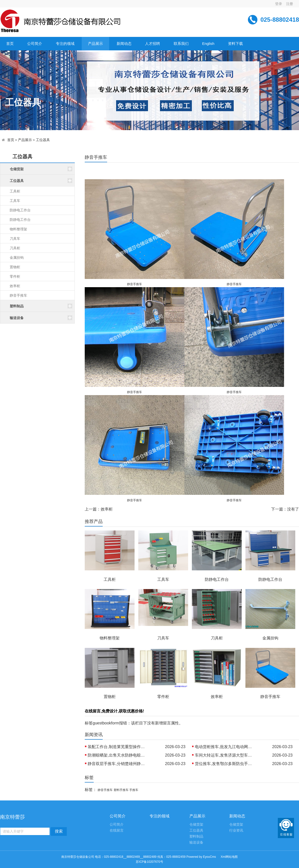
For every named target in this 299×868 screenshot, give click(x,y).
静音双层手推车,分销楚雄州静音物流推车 (118, 764)
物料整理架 (18, 229)
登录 (279, 4)
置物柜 (15, 267)
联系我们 (181, 43)
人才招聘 (152, 43)
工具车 (15, 201)
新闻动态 (124, 43)
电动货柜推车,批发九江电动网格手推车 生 (225, 747)
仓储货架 (196, 825)
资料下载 (235, 43)
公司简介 (35, 43)
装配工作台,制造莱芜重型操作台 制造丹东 (118, 747)
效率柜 (15, 286)
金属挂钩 (17, 258)
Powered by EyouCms (201, 857)
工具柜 (15, 191)
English (208, 43)
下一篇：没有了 (285, 509)
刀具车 (15, 239)
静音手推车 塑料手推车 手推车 (118, 790)
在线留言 (117, 830)
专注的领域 (65, 43)
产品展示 (95, 43)
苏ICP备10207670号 (149, 862)
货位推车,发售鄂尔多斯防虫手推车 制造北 (225, 764)
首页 (10, 43)
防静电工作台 (20, 210)
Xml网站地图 (229, 857)
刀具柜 (15, 248)
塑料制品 (196, 836)
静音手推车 (18, 295)
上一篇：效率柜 (99, 509)
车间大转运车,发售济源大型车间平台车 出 (225, 755)
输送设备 (196, 842)
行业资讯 (236, 830)
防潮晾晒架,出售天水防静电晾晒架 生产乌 (118, 755)
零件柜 (15, 276)
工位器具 (43, 140)
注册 (290, 4)
